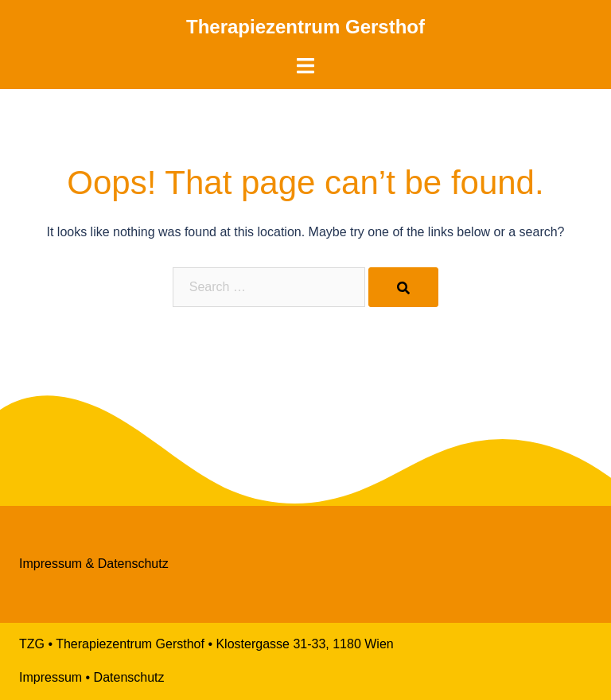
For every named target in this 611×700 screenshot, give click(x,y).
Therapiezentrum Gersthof (305, 27)
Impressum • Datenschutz (92, 677)
